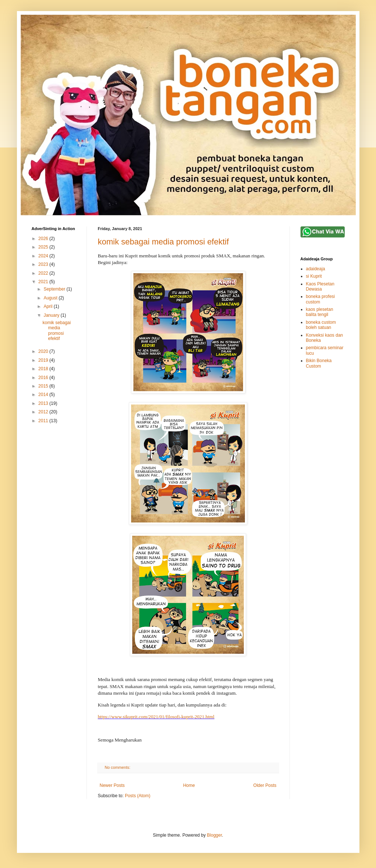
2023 (44, 264)
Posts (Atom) (138, 796)
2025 (44, 247)
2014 (44, 395)
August (51, 298)
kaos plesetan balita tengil (320, 312)
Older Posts (265, 785)
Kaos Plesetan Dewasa (320, 287)
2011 (44, 421)
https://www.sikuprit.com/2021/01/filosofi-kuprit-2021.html (156, 717)
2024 (44, 256)
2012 (44, 412)
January (52, 315)
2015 (44, 386)
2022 (44, 273)
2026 (44, 239)
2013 (44, 403)
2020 (44, 351)
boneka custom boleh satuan (321, 325)
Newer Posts (112, 785)
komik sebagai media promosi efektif (164, 242)
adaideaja (316, 269)
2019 (44, 360)
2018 (44, 369)
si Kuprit (314, 276)
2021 (44, 282)
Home (189, 785)
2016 (44, 378)
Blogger (215, 835)
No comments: (118, 767)
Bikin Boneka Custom (319, 363)
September (55, 289)
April (48, 306)
